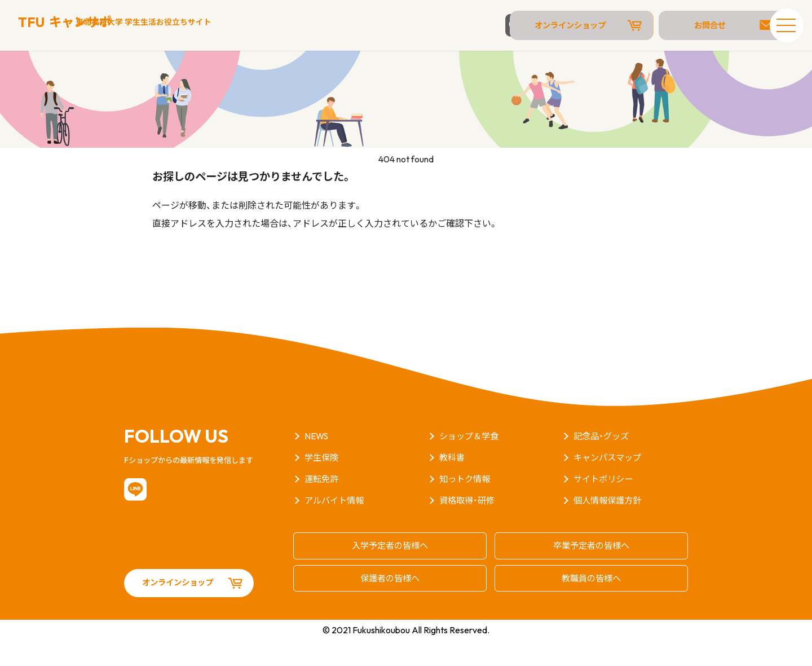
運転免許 (323, 506)
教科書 (453, 485)
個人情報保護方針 (610, 528)
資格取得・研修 (469, 528)
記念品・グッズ (603, 464)
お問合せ (705, 25)
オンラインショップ (589, 25)
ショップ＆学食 (471, 464)
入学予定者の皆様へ (390, 572)
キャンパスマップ (610, 485)
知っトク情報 (466, 506)
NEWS (317, 464)
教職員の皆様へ (592, 603)
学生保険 (323, 485)
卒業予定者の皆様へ (592, 572)
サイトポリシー (605, 506)
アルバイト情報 (336, 528)
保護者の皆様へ (390, 603)
